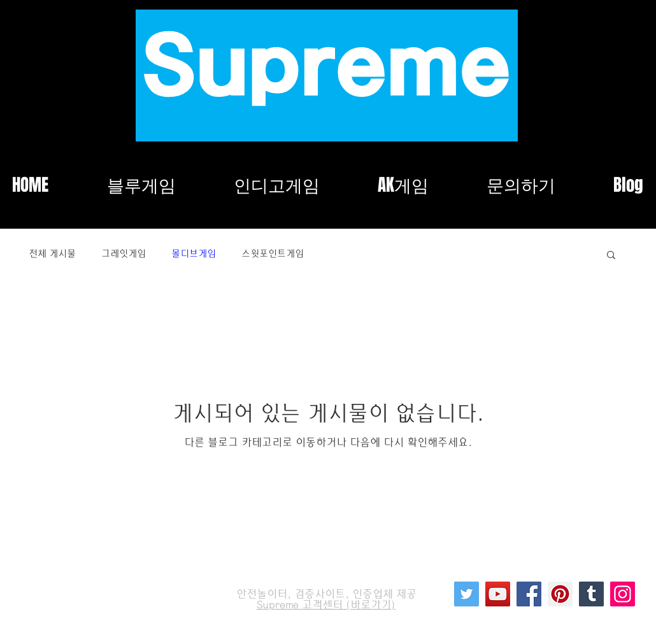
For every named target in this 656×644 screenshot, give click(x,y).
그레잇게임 (124, 254)
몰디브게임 (194, 254)
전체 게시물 (52, 254)
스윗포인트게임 (273, 254)
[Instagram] (623, 594)
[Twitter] (467, 594)
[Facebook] (529, 594)
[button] (611, 256)
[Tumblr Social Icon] (591, 594)
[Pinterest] (560, 594)
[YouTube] (498, 594)
